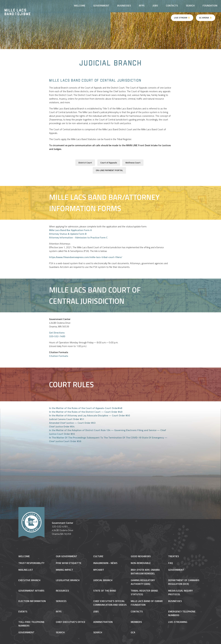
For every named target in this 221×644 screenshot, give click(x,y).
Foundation (210, 6)
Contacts (172, 6)
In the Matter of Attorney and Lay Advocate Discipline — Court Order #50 (89, 415)
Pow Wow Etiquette (69, 563)
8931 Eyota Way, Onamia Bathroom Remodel (145, 572)
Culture (98, 556)
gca (133, 632)
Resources (62, 591)
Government (101, 6)
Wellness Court (133, 163)
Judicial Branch (103, 580)
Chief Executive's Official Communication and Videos (110, 603)
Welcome (80, 6)
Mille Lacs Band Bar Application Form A (70, 230)
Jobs (155, 6)
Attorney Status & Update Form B (68, 234)
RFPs (142, 6)
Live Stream (182, 18)
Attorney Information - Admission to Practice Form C (78, 237)
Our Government (67, 556)
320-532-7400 (57, 336)
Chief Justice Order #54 (62, 426)
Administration (103, 622)
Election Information (32, 601)
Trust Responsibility (31, 563)
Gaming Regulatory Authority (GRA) (143, 582)
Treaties (174, 556)
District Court (85, 163)
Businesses (124, 6)
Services (61, 601)
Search (190, 6)
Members (136, 622)
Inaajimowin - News (105, 563)
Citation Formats (59, 356)
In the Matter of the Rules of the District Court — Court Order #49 (86, 412)
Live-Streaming (178, 622)
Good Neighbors (141, 556)
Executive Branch (29, 580)
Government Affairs (31, 591)
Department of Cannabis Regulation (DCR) (184, 582)
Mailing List (26, 570)
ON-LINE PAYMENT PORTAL (109, 170)
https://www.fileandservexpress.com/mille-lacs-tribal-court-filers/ (86, 257)
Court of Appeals (109, 163)
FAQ (171, 563)
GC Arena (205, 18)
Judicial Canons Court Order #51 (67, 419)
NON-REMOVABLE (141, 563)
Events (23, 611)
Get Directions (57, 333)
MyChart (99, 570)
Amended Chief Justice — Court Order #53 (72, 423)
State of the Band (105, 591)
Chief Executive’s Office (71, 622)
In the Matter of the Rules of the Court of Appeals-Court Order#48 (86, 408)
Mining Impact (64, 570)
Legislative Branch (68, 580)
